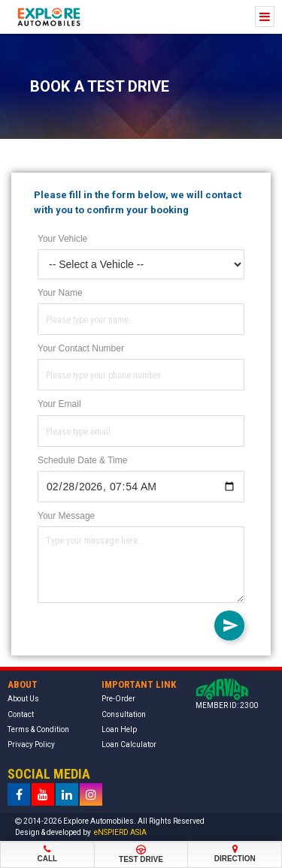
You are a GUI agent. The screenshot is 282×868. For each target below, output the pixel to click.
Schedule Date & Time (82, 460)
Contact (21, 714)
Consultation (124, 714)
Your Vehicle (62, 239)
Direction (235, 854)
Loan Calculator (129, 744)
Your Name (60, 293)
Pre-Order (118, 699)
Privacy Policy (31, 744)
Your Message (66, 516)
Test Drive (141, 854)
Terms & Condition (38, 729)
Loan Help (119, 729)
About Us (23, 699)
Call (47, 854)
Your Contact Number (81, 348)
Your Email (59, 404)
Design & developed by (81, 833)
